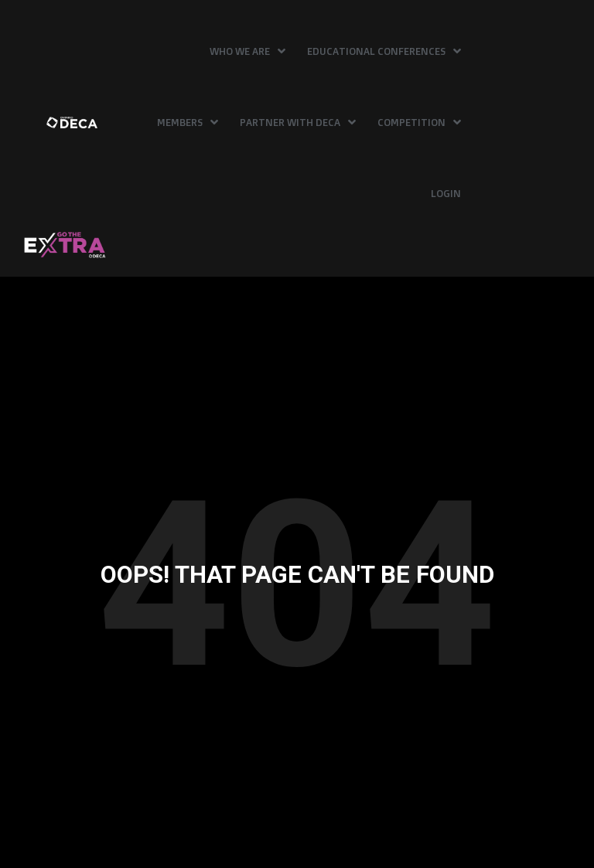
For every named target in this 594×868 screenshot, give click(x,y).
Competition (419, 122)
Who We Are (247, 51)
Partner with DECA (298, 122)
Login (446, 193)
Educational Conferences (384, 51)
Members (188, 122)
